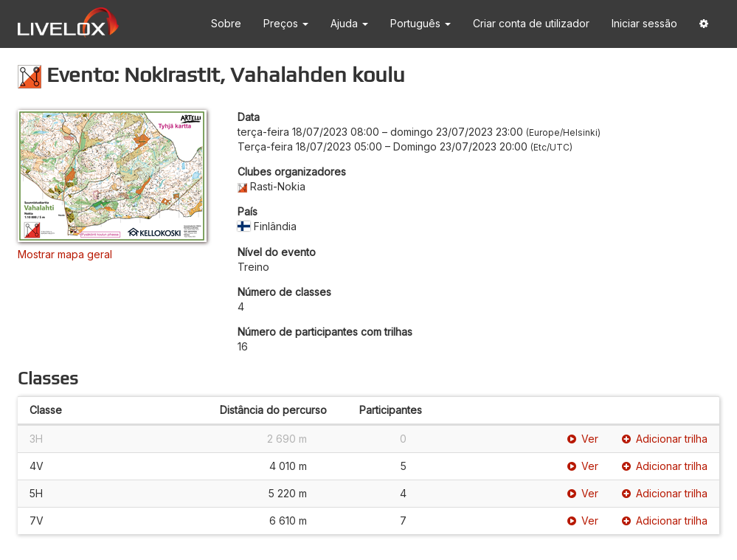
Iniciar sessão (644, 23)
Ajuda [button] (349, 23)
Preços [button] (286, 23)
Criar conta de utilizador (531, 23)
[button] (704, 24)
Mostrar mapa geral (65, 254)
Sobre (226, 23)
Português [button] (421, 23)
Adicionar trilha (665, 439)
